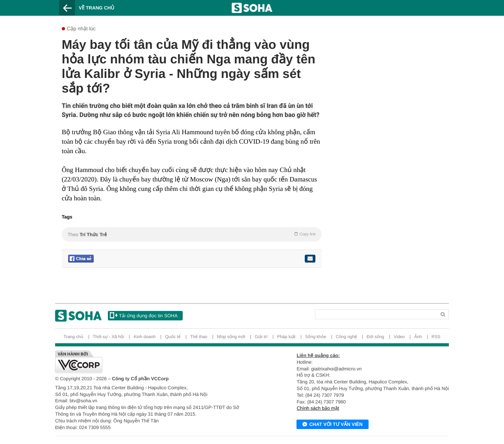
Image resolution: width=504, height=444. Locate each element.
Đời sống (375, 337)
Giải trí (261, 337)
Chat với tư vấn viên (333, 425)
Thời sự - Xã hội (109, 337)
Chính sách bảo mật (318, 408)
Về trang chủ (96, 8)
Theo (192, 234)
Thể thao (199, 337)
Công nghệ (346, 337)
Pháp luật (286, 337)
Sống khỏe (316, 337)
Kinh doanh (145, 337)
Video (399, 337)
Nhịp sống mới (231, 337)
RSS (436, 337)
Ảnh (418, 337)
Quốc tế (173, 337)
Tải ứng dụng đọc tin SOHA (144, 315)
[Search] (349, 313)
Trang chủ (73, 337)
